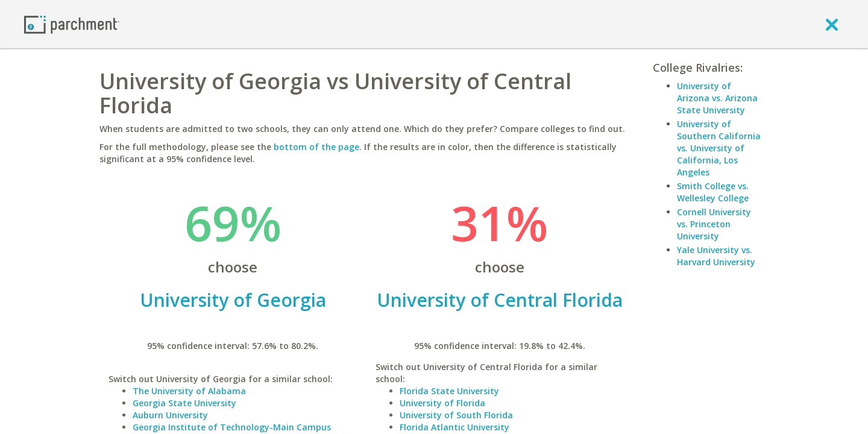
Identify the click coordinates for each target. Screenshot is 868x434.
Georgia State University (184, 403)
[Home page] (72, 24)
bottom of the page (316, 147)
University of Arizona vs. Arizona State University (717, 98)
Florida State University (449, 391)
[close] (832, 24)
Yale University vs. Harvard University (716, 256)
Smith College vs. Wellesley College (713, 192)
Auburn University (170, 415)
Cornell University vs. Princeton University (714, 224)
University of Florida (442, 403)
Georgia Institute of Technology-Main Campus (232, 427)
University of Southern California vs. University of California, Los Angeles (719, 148)
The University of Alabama (189, 391)
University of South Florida (456, 415)
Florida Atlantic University (454, 427)
